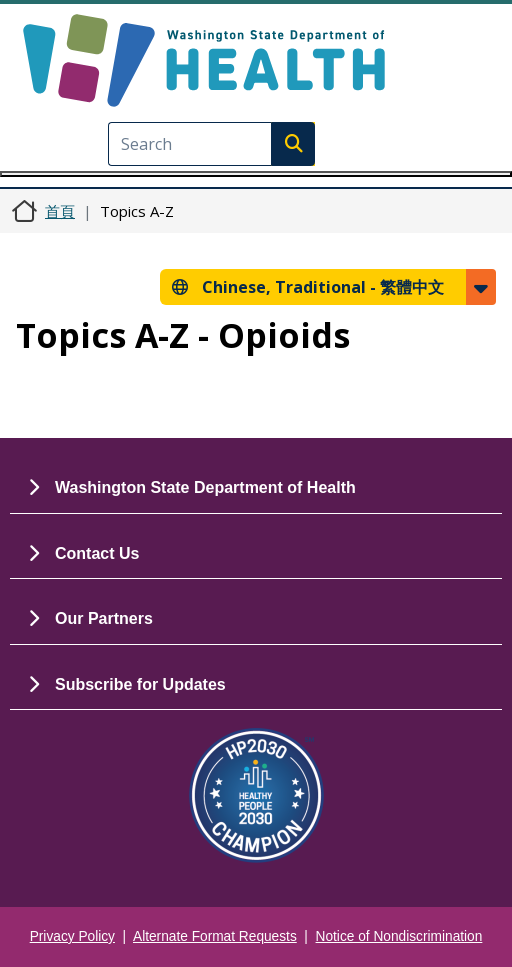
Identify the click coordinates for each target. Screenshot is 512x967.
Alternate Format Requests (215, 936)
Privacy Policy (72, 936)
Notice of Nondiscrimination (399, 936)
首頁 (60, 211)
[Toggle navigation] (256, 174)
